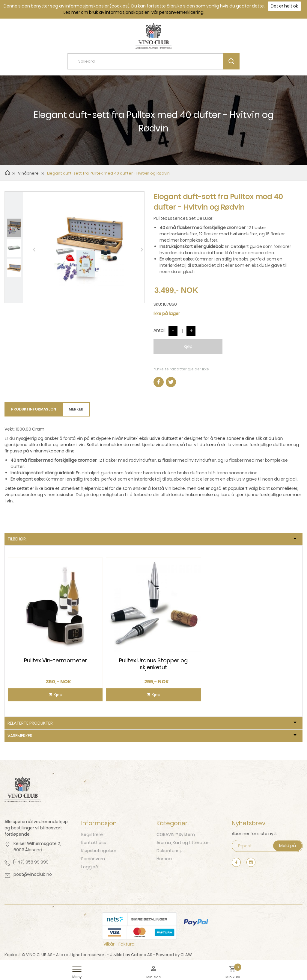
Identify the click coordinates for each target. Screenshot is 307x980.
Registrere (92, 834)
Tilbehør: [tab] (152, 539)
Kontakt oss (94, 843)
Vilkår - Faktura (119, 944)
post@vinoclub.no (33, 874)
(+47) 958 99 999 (31, 862)
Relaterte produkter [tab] (152, 723)
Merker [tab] (76, 409)
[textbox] (158, 61)
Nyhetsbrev (249, 823)
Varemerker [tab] (152, 736)
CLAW (186, 955)
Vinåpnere (28, 173)
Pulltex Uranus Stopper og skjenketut (153, 664)
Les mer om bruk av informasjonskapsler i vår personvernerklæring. (134, 12)
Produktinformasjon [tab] (34, 409)
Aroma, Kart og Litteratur (182, 843)
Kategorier (172, 823)
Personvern (93, 859)
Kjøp (188, 346)
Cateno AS (142, 955)
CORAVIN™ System (176, 834)
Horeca (164, 859)
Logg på (90, 867)
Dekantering (170, 851)
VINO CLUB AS (39, 955)
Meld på (288, 846)
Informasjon (99, 823)
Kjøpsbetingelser (99, 851)
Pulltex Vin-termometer (55, 660)
